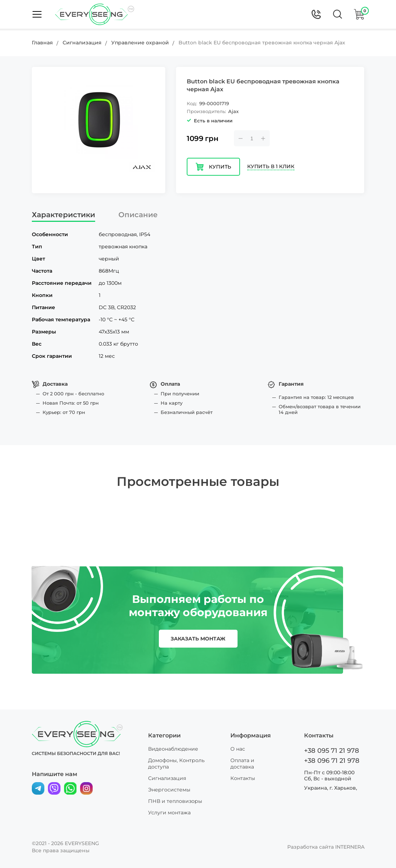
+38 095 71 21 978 (332, 751)
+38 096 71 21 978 (332, 761)
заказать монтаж (198, 639)
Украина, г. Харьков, (331, 788)
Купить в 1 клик (271, 167)
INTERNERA (350, 847)
